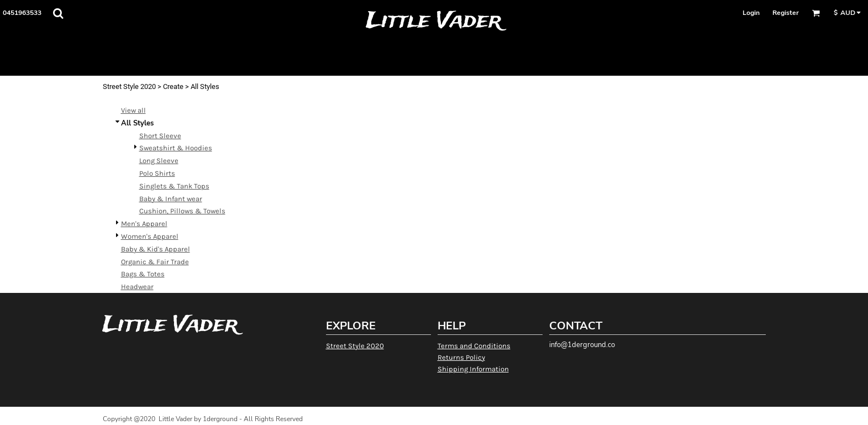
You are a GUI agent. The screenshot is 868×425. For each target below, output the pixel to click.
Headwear (137, 287)
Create (173, 86)
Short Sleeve (160, 136)
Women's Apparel (150, 236)
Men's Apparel (144, 224)
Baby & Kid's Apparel (156, 249)
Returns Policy (461, 357)
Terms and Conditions (474, 346)
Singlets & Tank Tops (174, 186)
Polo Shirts (157, 173)
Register (786, 13)
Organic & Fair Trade (155, 262)
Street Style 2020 (129, 86)
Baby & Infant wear (171, 199)
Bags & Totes (143, 274)
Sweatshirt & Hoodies (176, 148)
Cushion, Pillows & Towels (182, 211)
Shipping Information (473, 369)
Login (751, 13)
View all (133, 110)
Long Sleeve (159, 161)
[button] (58, 13)
